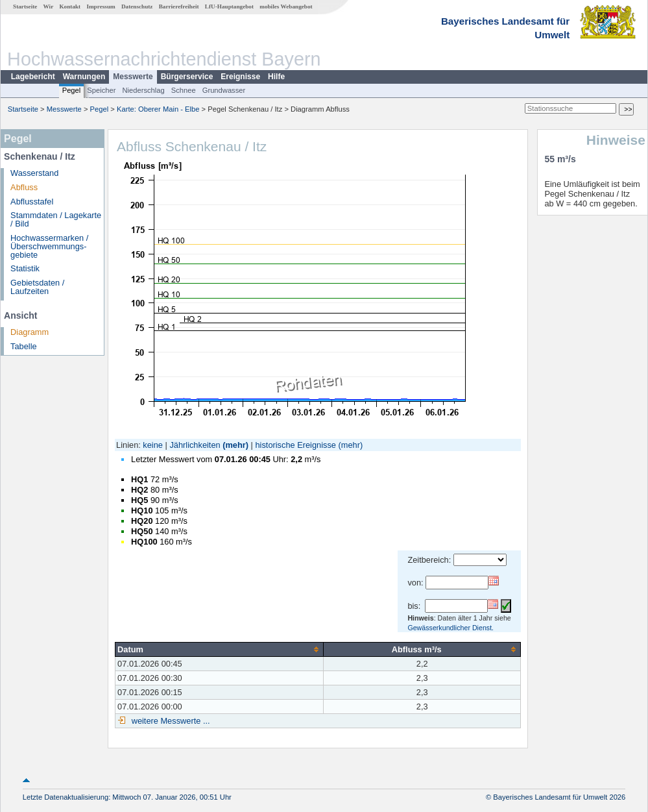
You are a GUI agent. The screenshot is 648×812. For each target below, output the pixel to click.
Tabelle (24, 346)
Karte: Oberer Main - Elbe (158, 109)
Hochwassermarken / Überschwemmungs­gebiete (49, 246)
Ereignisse (240, 77)
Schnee (184, 90)
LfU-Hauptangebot (229, 6)
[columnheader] (220, 649)
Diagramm (30, 332)
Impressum (101, 6)
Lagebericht (33, 77)
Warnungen (84, 77)
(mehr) (235, 445)
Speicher (101, 90)
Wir (49, 6)
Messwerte (133, 77)
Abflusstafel (32, 202)
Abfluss (24, 187)
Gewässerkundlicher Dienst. (450, 628)
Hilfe (276, 77)
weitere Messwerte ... (169, 721)
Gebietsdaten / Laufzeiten (37, 287)
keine (153, 445)
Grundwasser (224, 90)
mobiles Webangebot (286, 6)
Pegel (72, 90)
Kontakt (70, 6)
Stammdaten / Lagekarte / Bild (56, 219)
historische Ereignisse (295, 445)
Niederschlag (143, 90)
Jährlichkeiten (195, 445)
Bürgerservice (187, 77)
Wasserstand (34, 173)
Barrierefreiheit (179, 6)
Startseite (25, 6)
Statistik (25, 268)
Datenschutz (137, 6)
